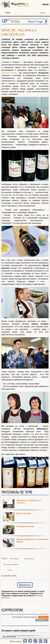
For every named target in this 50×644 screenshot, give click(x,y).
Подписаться (25, 585)
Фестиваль (14, 559)
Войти (43, 13)
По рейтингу (41, 620)
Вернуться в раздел (36, 21)
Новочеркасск (29, 559)
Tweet (10, 570)
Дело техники (24, 513)
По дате (42, 617)
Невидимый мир (25, 526)
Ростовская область (11, 564)
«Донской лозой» (9, 73)
